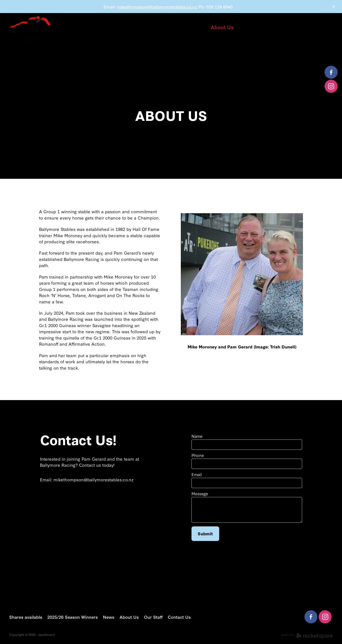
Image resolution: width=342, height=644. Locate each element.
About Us (222, 27)
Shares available (101, 27)
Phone (198, 455)
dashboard (47, 635)
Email (197, 475)
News (198, 27)
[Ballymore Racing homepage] (42, 32)
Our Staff (250, 27)
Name (197, 436)
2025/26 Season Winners (156, 27)
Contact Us (171, 36)
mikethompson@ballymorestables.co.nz (157, 7)
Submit (205, 533)
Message (200, 494)
